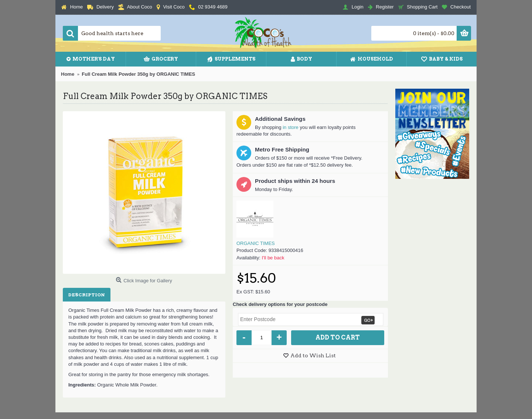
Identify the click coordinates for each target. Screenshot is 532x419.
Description (87, 295)
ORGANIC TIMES (256, 243)
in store (291, 127)
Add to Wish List (313, 355)
